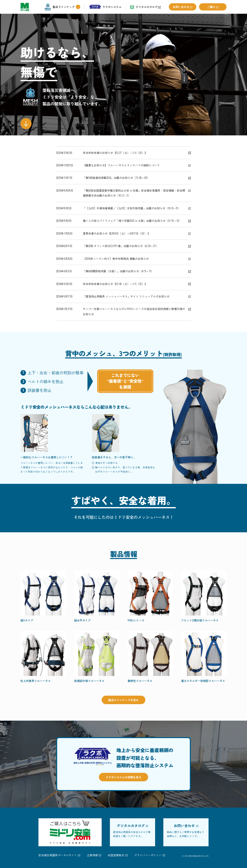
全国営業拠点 (116, 855)
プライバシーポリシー (148, 855)
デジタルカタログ (131, 826)
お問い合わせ (184, 826)
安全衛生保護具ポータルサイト (58, 855)
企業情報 (92, 855)
